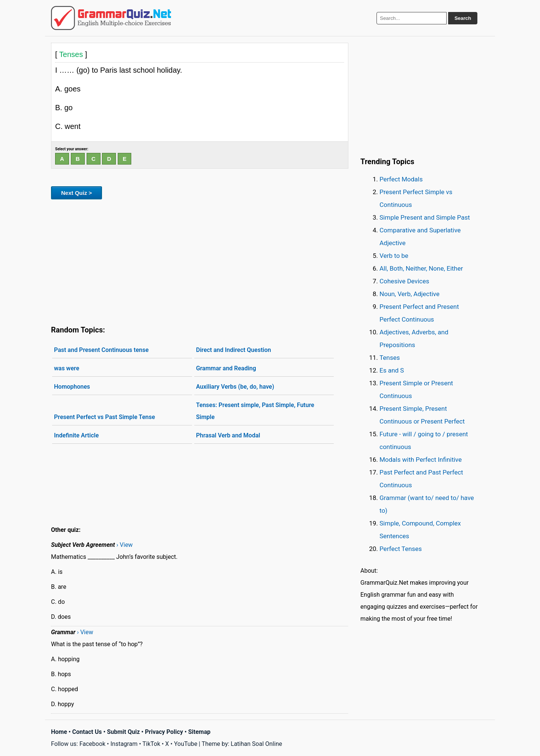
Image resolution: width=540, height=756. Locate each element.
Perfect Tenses (401, 549)
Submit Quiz (123, 732)
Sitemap (199, 732)
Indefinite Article (76, 435)
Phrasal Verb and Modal (228, 435)
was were (67, 368)
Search (463, 18)
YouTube (186, 744)
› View (125, 545)
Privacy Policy (164, 732)
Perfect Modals (401, 179)
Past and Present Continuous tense (101, 350)
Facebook (92, 744)
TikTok (151, 744)
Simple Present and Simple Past (425, 217)
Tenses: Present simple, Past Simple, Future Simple (255, 411)
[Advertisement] (200, 261)
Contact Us (87, 732)
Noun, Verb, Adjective (409, 294)
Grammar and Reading (226, 368)
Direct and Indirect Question (234, 350)
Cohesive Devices (404, 281)
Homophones (72, 387)
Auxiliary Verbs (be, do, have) (235, 387)
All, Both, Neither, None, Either (421, 268)
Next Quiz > (76, 193)
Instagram (124, 744)
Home (59, 732)
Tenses (390, 358)
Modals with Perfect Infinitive (421, 460)
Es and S (392, 370)
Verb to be (394, 256)
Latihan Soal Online (256, 744)
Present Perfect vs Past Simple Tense (104, 417)
